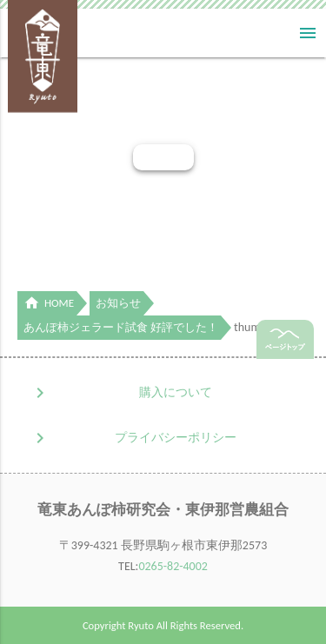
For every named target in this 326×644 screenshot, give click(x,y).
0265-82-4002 (173, 566)
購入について (176, 392)
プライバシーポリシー (176, 438)
